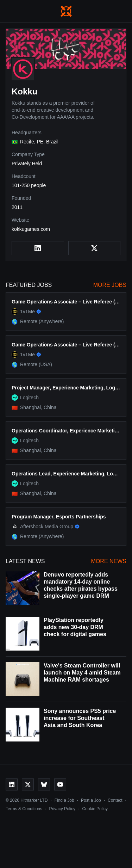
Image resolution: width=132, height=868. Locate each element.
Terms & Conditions (24, 809)
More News (109, 561)
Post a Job (91, 800)
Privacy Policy (62, 809)
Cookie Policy (95, 809)
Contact (115, 800)
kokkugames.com (31, 229)
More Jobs (110, 285)
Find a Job (64, 800)
